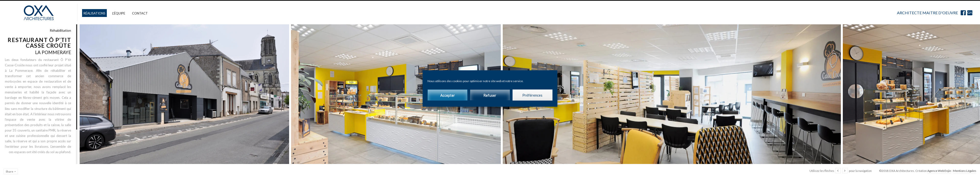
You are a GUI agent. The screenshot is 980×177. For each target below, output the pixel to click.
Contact (140, 13)
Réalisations (94, 13)
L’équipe (119, 13)
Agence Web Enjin (939, 171)
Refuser (490, 95)
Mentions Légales (965, 171)
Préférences (532, 95)
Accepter (448, 95)
